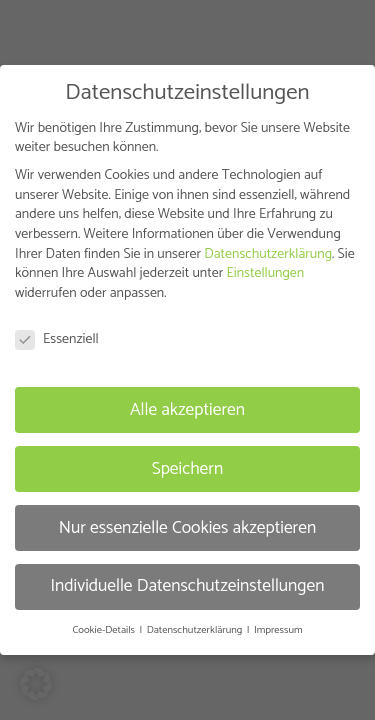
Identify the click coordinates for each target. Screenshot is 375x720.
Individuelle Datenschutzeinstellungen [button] (187, 586)
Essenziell (57, 339)
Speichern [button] (188, 468)
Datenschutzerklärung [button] (196, 630)
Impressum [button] (278, 630)
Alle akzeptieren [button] (187, 409)
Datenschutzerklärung (268, 254)
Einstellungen (265, 273)
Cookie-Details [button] (104, 630)
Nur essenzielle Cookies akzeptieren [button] (188, 527)
